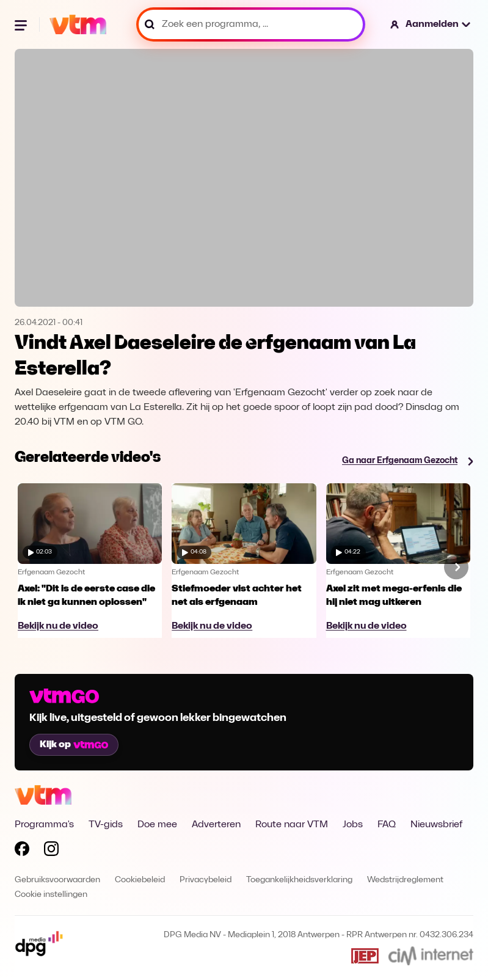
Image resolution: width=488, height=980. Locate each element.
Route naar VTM (292, 825)
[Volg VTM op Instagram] (51, 851)
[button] (431, 24)
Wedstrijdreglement (405, 880)
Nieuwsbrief (436, 825)
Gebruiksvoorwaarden (57, 880)
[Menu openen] (22, 24)
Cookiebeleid (140, 880)
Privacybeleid (206, 880)
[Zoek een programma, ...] (251, 24)
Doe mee (157, 825)
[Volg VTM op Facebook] (22, 851)
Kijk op (74, 745)
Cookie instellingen (51, 895)
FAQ (387, 825)
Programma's (44, 825)
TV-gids (106, 825)
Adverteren (216, 825)
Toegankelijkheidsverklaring (299, 880)
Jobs (353, 825)
